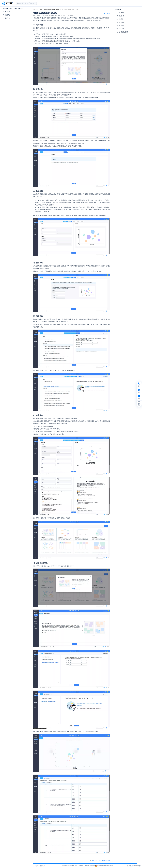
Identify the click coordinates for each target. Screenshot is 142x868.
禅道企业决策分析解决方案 (52, 9)
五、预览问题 (120, 26)
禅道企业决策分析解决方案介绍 (14, 8)
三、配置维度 (120, 19)
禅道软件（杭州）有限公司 (76, 866)
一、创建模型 (120, 13)
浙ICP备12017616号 (90, 866)
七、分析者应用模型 (122, 32)
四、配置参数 (120, 22)
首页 (41, 9)
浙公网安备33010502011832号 (104, 866)
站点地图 (35, 866)
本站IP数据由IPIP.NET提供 (134, 866)
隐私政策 (42, 866)
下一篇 (99, 860)
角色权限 (7, 12)
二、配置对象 (120, 16)
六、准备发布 (120, 29)
